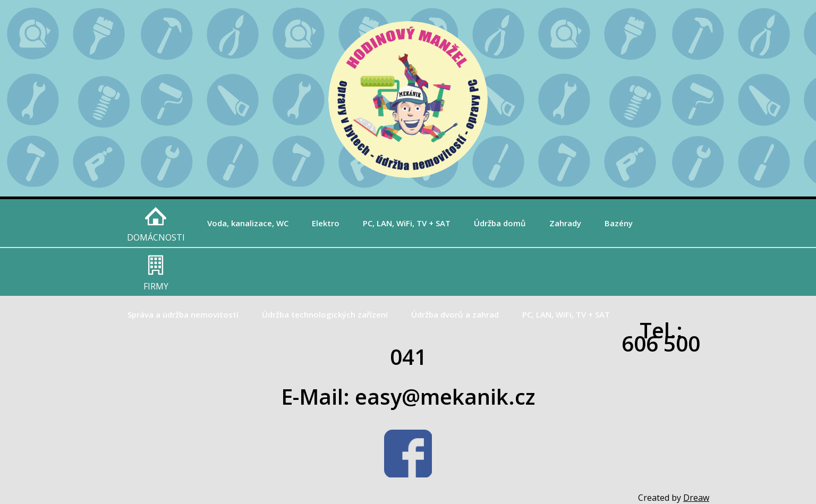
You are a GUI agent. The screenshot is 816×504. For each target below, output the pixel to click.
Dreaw (696, 498)
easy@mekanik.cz (445, 396)
